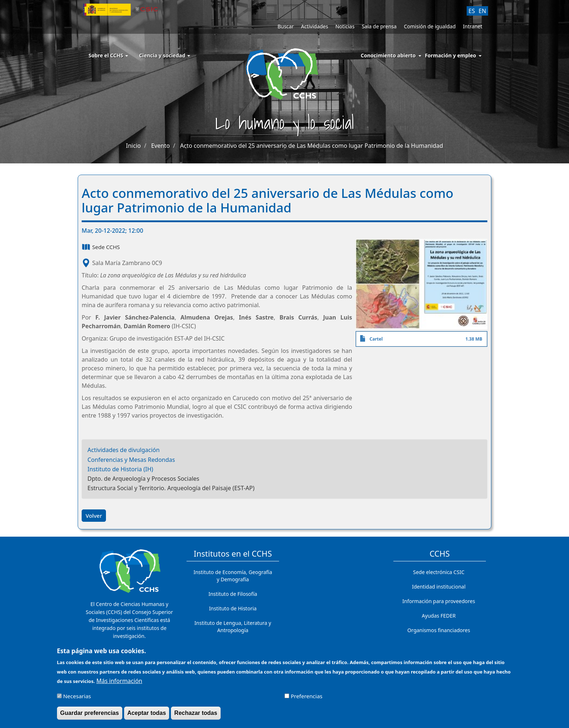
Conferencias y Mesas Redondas (131, 460)
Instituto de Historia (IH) (120, 469)
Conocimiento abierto (388, 55)
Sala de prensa (379, 26)
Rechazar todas (196, 717)
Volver (94, 516)
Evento (160, 146)
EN (482, 11)
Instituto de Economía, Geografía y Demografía (233, 576)
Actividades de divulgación (124, 450)
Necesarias (77, 700)
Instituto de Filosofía (233, 594)
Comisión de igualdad (430, 26)
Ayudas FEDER (439, 616)
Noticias (345, 26)
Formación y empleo (451, 55)
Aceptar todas (147, 717)
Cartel (376, 339)
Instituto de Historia (233, 608)
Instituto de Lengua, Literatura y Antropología (233, 627)
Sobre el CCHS (108, 55)
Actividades (314, 26)
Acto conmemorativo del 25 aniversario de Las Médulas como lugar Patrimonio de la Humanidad (312, 146)
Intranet (473, 26)
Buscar (286, 26)
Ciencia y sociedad (165, 55)
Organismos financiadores (439, 630)
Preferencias (306, 700)
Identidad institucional (439, 587)
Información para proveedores (439, 601)
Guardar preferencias (90, 717)
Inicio (133, 146)
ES (472, 11)
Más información (119, 684)
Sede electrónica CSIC (439, 572)
